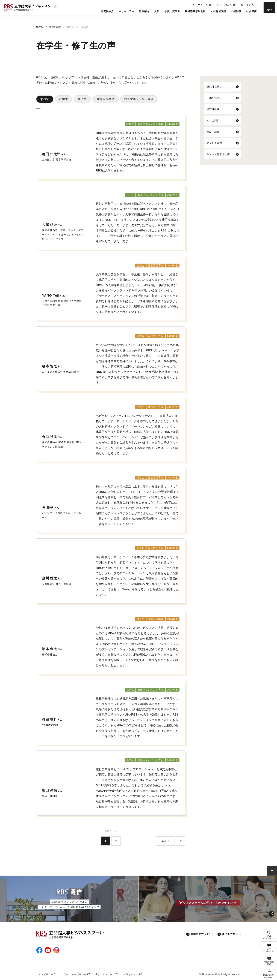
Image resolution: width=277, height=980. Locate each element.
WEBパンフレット (269, 937)
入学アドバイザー (269, 950)
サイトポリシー (45, 974)
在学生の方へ (224, 5)
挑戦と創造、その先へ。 (269, 976)
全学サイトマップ (105, 974)
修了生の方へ (249, 5)
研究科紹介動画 (269, 963)
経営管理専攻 (105, 99)
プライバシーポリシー (74, 974)
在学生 (64, 99)
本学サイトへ (200, 5)
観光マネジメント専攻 (139, 99)
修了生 (82, 99)
